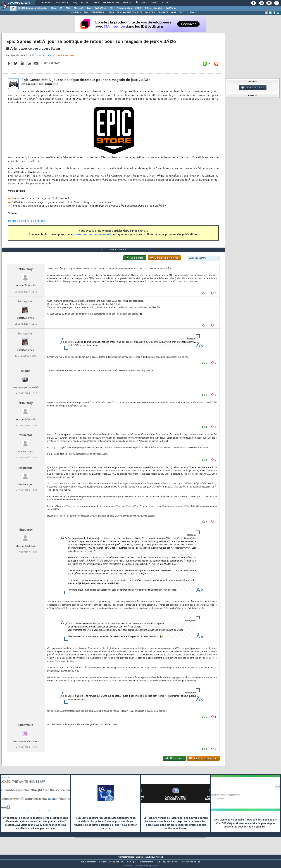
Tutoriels (62, 3)
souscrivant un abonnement (93, 237)
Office (148, 8)
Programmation (124, 8)
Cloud (54, 8)
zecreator (26, 442)
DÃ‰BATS (163, 13)
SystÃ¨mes (171, 8)
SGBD (138, 8)
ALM (68, 8)
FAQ (75, 3)
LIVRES (110, 13)
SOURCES (150, 13)
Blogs (85, 3)
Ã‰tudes (141, 3)
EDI (111, 8)
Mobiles (158, 8)
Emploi (127, 3)
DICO (181, 13)
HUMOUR (192, 13)
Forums (47, 3)
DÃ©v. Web (100, 8)
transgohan (26, 308)
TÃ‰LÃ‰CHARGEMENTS (129, 13)
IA (61, 8)
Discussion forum (253, 88)
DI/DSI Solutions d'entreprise (33, 8)
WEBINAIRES (97, 13)
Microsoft (79, 8)
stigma (26, 378)
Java (89, 8)
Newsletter (111, 3)
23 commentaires (65, 58)
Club (165, 3)
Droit (154, 3)
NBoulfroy (26, 276)
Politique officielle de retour (27, 223)
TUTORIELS (75, 13)
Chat (96, 3)
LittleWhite (45, 58)
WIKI (173, 13)
